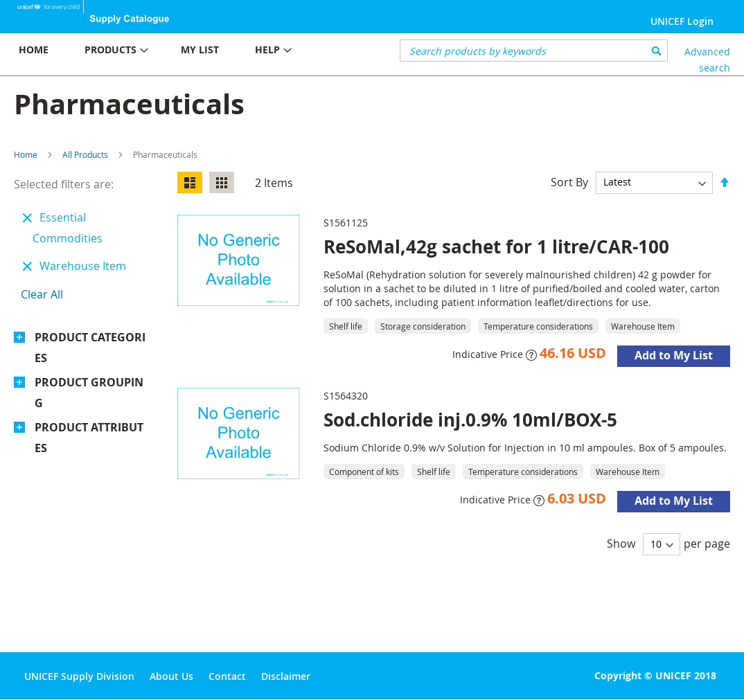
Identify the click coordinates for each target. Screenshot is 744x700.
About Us (171, 676)
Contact (227, 676)
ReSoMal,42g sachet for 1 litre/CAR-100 (496, 246)
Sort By (569, 181)
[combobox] (534, 51)
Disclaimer (286, 676)
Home (26, 154)
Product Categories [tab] (90, 348)
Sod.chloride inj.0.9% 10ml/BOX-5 (470, 420)
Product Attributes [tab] (89, 438)
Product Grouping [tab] (89, 393)
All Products (85, 154)
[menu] (186, 52)
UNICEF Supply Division (79, 676)
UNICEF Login (682, 21)
